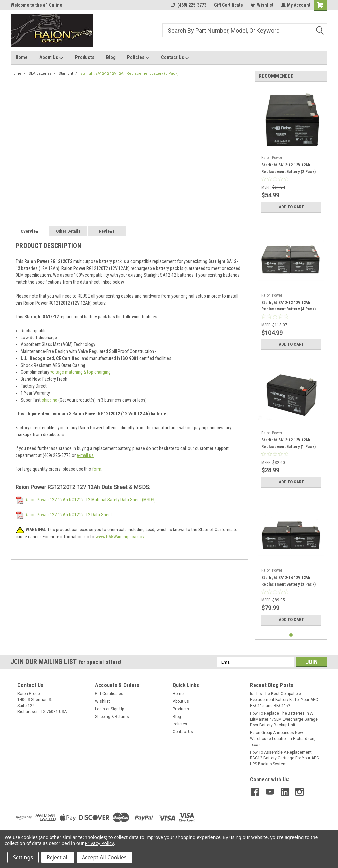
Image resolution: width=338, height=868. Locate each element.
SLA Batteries (40, 73)
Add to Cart (291, 207)
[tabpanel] (291, 151)
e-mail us (85, 455)
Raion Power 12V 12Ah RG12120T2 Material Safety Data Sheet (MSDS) (86, 500)
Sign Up (117, 709)
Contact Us (175, 58)
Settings (23, 857)
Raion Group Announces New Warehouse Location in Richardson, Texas (283, 739)
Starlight (66, 73)
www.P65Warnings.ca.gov (120, 537)
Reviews (107, 231)
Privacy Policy (99, 843)
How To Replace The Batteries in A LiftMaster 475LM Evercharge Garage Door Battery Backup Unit (284, 719)
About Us (51, 58)
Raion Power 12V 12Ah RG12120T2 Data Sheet (64, 515)
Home (22, 57)
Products (85, 57)
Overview (30, 231)
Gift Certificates (109, 694)
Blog (111, 57)
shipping (50, 400)
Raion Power (272, 158)
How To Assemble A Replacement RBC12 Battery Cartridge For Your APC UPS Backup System (284, 758)
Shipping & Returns (112, 717)
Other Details (68, 231)
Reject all (58, 857)
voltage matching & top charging (80, 372)
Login (100, 709)
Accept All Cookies (104, 857)
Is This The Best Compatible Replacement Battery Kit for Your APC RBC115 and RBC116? (284, 700)
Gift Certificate (228, 5)
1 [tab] (291, 635)
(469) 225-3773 (188, 5)
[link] (285, 817)
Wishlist (262, 5)
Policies (138, 58)
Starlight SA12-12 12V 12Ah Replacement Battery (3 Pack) (129, 73)
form (97, 469)
